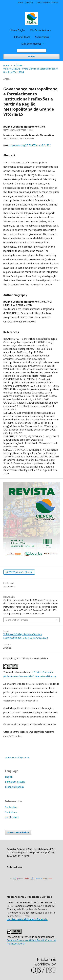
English (9, 777)
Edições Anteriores (40, 30)
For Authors (11, 812)
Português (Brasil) (15, 782)
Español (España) (14, 787)
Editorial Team (22, 37)
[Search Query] (32, 51)
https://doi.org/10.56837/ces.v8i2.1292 (30, 145)
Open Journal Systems (17, 757)
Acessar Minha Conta (47, 3)
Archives (18, 65)
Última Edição (17, 30)
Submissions (42, 37)
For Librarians (12, 817)
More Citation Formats (17, 620)
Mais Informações (32, 44)
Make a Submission (18, 832)
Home (6, 65)
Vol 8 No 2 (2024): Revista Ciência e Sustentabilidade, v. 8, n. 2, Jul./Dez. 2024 (31, 70)
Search (32, 57)
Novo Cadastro (25, 3)
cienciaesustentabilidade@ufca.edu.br (27, 919)
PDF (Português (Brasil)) (20, 572)
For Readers (11, 807)
